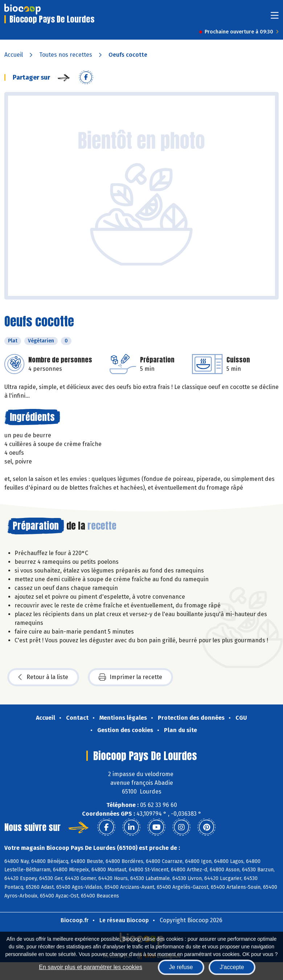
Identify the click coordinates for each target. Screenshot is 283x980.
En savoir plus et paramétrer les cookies (91, 967)
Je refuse (181, 967)
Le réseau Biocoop (124, 920)
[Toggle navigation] (275, 18)
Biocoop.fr (75, 920)
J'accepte (232, 967)
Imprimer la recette (130, 677)
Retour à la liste (43, 677)
